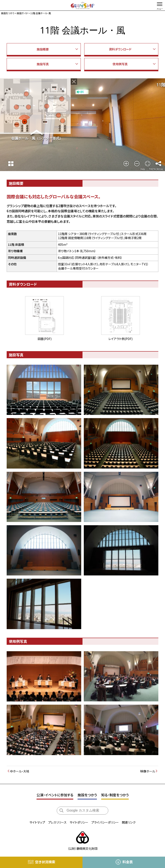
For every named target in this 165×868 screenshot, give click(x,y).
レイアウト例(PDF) (121, 318)
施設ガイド (22, 13)
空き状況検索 (45, 862)
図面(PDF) (44, 318)
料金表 (128, 862)
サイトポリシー (79, 822)
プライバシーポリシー (105, 822)
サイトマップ (37, 822)
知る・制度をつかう (115, 795)
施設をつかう (8, 13)
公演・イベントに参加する (55, 795)
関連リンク (129, 822)
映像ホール (148, 771)
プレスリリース (57, 822)
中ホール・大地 (20, 771)
